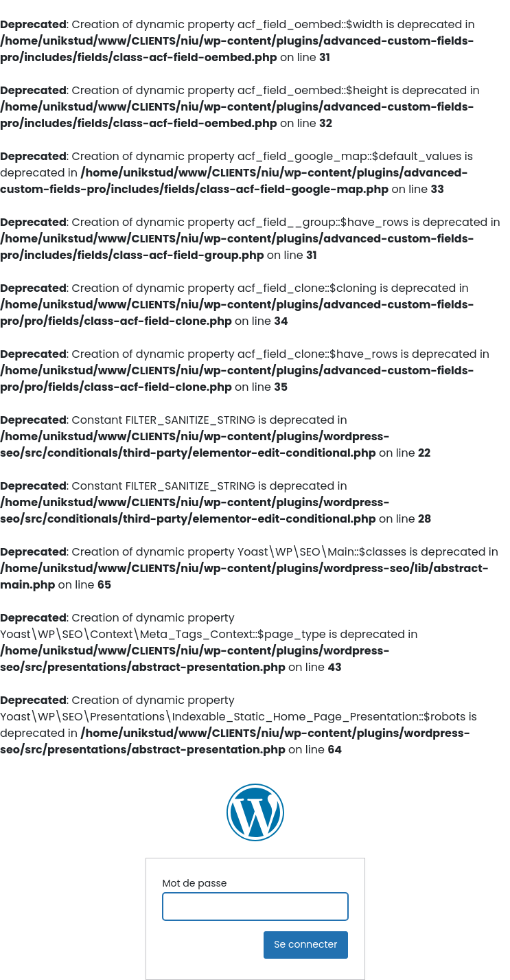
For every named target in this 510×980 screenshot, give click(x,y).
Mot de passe (195, 883)
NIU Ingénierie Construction (255, 812)
